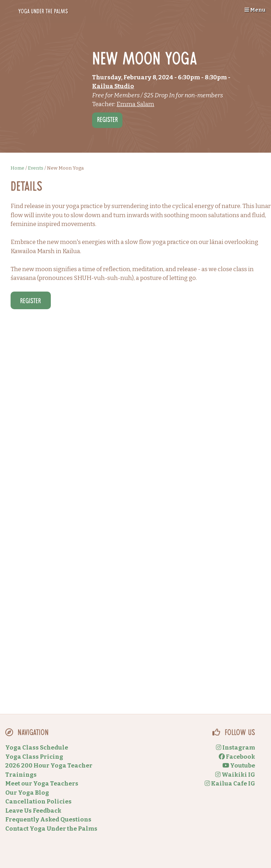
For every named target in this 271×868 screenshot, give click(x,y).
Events (36, 168)
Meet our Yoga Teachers (42, 784)
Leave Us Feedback (33, 811)
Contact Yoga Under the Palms (51, 829)
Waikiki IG (235, 775)
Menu (255, 10)
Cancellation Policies (38, 802)
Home (17, 168)
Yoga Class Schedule (37, 748)
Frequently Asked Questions (48, 820)
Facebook (237, 757)
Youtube (239, 766)
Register (107, 121)
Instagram (236, 748)
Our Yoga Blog (27, 793)
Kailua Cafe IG (230, 784)
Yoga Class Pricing (34, 757)
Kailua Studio (113, 86)
